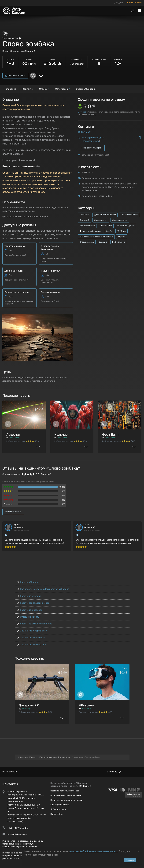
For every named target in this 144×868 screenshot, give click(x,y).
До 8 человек (118, 242)
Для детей (84, 220)
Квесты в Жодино (28, 582)
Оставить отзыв (13, 512)
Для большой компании (105, 215)
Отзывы (44, 89)
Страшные (84, 215)
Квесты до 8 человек (30, 610)
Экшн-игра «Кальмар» (31, 638)
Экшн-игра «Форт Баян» (32, 631)
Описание (11, 89)
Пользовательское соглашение (66, 795)
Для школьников (87, 226)
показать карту (91, 141)
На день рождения (126, 226)
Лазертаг (13, 435)
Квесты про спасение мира (33, 603)
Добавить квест (58, 809)
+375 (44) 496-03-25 (18, 828)
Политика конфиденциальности (66, 800)
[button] (70, 317)
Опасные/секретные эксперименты (96, 237)
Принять (130, 860)
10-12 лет (122, 231)
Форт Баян (110, 435)
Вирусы (122, 237)
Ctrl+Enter (85, 786)
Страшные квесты (28, 617)
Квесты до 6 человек (30, 596)
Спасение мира (87, 242)
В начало (114, 772)
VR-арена (86, 705)
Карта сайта (56, 814)
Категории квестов (60, 805)
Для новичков (101, 220)
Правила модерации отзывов (65, 791)
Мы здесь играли (15, 76)
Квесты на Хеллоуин (90, 231)
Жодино (118, 3)
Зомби (109, 231)
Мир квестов (10, 772)
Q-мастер (8, 504)
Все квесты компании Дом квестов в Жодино (43, 589)
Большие (103, 242)
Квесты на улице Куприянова (34, 624)
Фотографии (62, 89)
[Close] (138, 851)
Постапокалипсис (129, 215)
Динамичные (106, 226)
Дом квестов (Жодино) (23, 51)
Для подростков (120, 220)
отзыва (82, 112)
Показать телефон (91, 148)
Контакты (28, 89)
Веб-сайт (86, 132)
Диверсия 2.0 (29, 705)
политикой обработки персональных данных (93, 851)
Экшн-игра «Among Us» (31, 645)
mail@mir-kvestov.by (17, 834)
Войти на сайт (134, 3)
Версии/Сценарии (86, 89)
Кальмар (61, 435)
